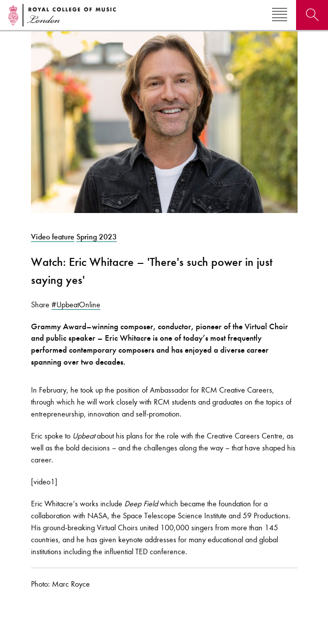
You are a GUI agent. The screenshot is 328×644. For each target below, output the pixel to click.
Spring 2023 (97, 237)
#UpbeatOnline (76, 305)
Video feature (53, 237)
